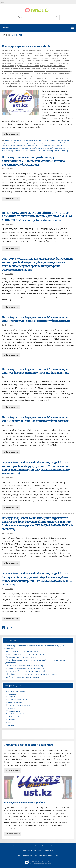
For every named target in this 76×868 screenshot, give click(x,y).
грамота (38, 140)
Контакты (49, 851)
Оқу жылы (9, 169)
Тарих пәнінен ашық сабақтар (54, 81)
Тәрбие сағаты (13, 717)
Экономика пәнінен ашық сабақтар (49, 86)
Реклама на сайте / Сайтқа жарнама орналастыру (38, 855)
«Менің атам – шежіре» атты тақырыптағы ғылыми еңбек (32, 674)
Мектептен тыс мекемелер (57, 68)
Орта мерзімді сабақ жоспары (19, 73)
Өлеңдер (56, 76)
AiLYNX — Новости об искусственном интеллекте (40, 862)
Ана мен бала (62, 53)
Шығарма (31, 86)
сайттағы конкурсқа (41, 148)
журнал (52, 140)
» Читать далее (11, 134)
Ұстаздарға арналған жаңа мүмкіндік (26, 46)
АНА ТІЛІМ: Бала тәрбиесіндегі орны (23, 677)
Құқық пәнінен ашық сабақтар (27, 66)
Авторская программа (22, 846)
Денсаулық (49, 61)
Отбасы (18, 76)
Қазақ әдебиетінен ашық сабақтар (49, 63)
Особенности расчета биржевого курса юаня (27, 652)
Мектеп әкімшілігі (39, 68)
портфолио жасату (51, 145)
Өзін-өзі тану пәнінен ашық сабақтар (36, 76)
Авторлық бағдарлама (14, 50)
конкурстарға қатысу (39, 143)
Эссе (66, 86)
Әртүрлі (13, 56)
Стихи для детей (43, 78)
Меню (3, 2)
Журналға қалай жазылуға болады (16, 143)
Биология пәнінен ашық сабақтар (32, 58)
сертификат (15, 151)
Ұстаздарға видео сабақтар (32, 151)
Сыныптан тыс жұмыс (33, 81)
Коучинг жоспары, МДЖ (24, 63)
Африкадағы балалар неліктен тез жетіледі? (26, 671)
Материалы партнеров (32, 851)
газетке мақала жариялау (23, 140)
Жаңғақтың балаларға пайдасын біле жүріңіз (26, 666)
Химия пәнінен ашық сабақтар (14, 86)
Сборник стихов (56, 846)
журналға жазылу (62, 140)
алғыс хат (9, 140)
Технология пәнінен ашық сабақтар (22, 83)
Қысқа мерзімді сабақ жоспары (52, 66)
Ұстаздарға (41, 83)
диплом (45, 140)
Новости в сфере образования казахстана (51, 71)
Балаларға (48, 56)
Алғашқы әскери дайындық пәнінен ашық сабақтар (35, 53)
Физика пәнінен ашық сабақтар (59, 83)
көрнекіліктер (53, 143)
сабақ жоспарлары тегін (23, 148)
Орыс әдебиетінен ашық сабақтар (46, 73)
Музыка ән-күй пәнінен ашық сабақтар (17, 71)
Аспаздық (6, 56)
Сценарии (54, 78)
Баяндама (14, 58)
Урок (37, 846)
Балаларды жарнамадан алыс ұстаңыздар (25, 668)
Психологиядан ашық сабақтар (23, 78)
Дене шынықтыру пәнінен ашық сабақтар (27, 61)
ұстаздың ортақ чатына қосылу (56, 151)
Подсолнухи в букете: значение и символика (26, 654)
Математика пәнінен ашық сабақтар (16, 68)
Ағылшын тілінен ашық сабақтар (36, 50)
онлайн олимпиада (35, 145)
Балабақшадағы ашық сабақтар (30, 56)
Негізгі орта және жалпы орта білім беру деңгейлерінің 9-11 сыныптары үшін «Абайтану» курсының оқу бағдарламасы (34, 161)
